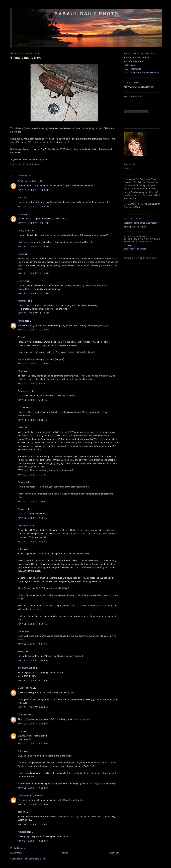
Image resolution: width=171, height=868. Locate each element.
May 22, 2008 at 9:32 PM (33, 788)
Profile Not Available (28, 181)
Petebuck (22, 715)
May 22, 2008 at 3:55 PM (33, 680)
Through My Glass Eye (135, 227)
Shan (20, 371)
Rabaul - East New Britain (136, 57)
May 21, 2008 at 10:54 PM (34, 207)
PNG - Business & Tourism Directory (141, 73)
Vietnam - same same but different (140, 223)
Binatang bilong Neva (26, 58)
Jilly (20, 337)
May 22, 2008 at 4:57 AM (33, 384)
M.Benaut (23, 301)
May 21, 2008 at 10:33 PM (34, 190)
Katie (20, 254)
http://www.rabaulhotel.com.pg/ (139, 87)
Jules (20, 549)
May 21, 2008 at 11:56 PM (34, 293)
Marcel (21, 321)
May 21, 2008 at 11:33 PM (34, 273)
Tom (20, 198)
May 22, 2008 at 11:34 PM (34, 804)
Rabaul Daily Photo (87, 14)
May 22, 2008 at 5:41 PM (33, 744)
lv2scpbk (22, 832)
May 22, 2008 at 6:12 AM (33, 420)
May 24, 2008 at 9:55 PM (33, 841)
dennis (21, 631)
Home (65, 853)
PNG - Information (133, 69)
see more (142, 249)
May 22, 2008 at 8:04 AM (33, 541)
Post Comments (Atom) (35, 859)
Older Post (114, 853)
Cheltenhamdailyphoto (29, 795)
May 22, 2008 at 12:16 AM (33, 313)
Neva (21, 159)
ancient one (23, 526)
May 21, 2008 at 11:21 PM (34, 223)
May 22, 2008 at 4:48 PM (33, 707)
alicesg (21, 214)
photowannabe (25, 668)
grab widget (130, 249)
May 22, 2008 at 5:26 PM (33, 724)
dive (20, 731)
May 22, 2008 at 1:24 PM (33, 660)
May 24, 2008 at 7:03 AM (33, 824)
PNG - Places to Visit (134, 61)
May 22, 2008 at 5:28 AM (33, 400)
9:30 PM (35, 165)
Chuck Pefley (24, 688)
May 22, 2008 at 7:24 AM (33, 475)
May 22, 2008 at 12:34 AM (33, 364)
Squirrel (22, 482)
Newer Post (16, 853)
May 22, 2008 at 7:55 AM (33, 502)
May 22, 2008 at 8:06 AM (33, 624)
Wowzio (128, 246)
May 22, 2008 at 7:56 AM (33, 518)
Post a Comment (18, 848)
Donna (21, 281)
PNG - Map (129, 65)
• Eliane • (22, 651)
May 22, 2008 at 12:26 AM (33, 330)
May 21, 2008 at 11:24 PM (34, 246)
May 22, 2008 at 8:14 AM (33, 644)
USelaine (22, 408)
